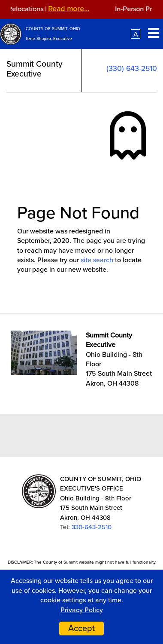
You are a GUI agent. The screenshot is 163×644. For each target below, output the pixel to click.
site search (97, 260)
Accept (81, 629)
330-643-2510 (92, 527)
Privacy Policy (82, 610)
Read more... (71, 9)
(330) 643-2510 (132, 69)
